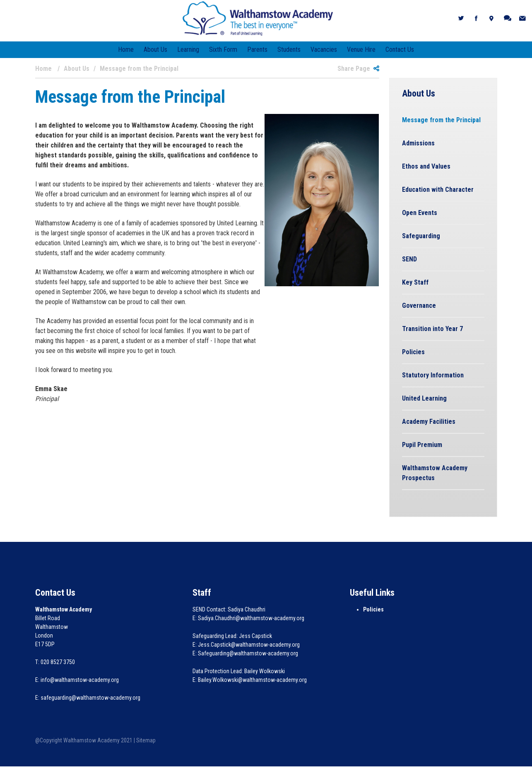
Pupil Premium (422, 445)
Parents (257, 50)
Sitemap (146, 740)
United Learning (424, 398)
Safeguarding (421, 236)
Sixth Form (223, 50)
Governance (419, 306)
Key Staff (415, 282)
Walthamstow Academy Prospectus (435, 473)
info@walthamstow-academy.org (80, 680)
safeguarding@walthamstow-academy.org (90, 698)
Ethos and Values (426, 166)
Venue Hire (361, 50)
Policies (413, 352)
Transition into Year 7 (432, 329)
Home (126, 50)
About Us (155, 50)
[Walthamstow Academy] (258, 18)
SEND (409, 259)
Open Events (420, 213)
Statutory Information (433, 375)
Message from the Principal (441, 120)
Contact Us (400, 50)
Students (289, 50)
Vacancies (324, 50)
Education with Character (438, 190)
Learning (188, 50)
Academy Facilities (429, 422)
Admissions (418, 143)
